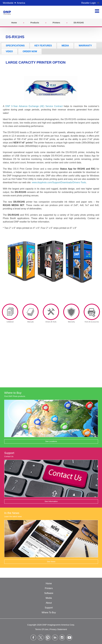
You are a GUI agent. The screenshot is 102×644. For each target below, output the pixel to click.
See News (51, 562)
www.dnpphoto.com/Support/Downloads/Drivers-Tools (59, 182)
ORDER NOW (30, 51)
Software (49, 593)
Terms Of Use (42, 629)
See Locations (51, 441)
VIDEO (9, 51)
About (49, 603)
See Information (51, 501)
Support (49, 608)
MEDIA (65, 46)
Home (49, 583)
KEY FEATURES (43, 46)
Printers (49, 588)
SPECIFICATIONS (15, 46)
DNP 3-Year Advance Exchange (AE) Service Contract (34, 106)
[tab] (15, 46)
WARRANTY (85, 46)
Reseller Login (90, 3)
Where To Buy (49, 612)
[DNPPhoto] (8, 12)
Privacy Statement (58, 629)
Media (49, 598)
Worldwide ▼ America (14, 3)
